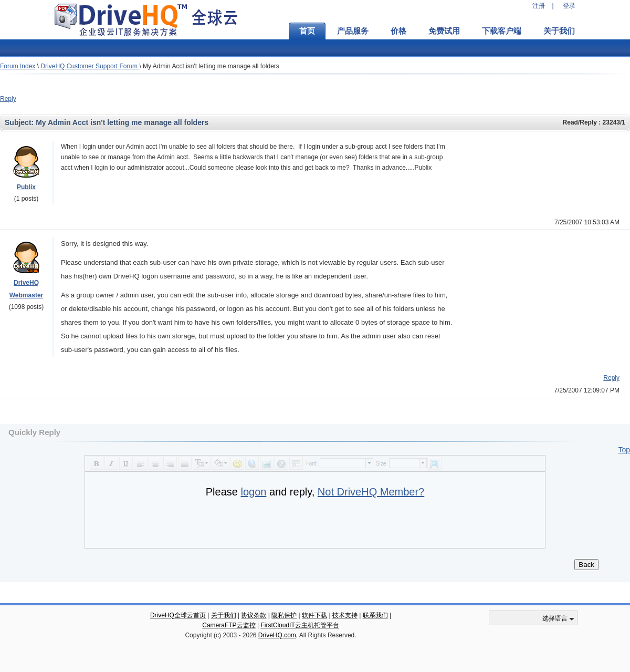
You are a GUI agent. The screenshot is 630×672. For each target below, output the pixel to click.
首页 (307, 31)
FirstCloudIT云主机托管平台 (300, 625)
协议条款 (254, 615)
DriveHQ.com (277, 635)
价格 (398, 31)
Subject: (20, 122)
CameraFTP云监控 (229, 625)
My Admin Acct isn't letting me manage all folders (211, 66)
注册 (539, 6)
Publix (26, 187)
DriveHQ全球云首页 (178, 615)
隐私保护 (284, 615)
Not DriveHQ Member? (371, 492)
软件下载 (314, 615)
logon (253, 492)
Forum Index (18, 66)
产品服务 (353, 31)
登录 (569, 6)
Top (624, 450)
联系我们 (375, 615)
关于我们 (559, 31)
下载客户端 (502, 31)
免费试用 (444, 31)
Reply (8, 99)
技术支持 (345, 615)
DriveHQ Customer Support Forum (90, 66)
